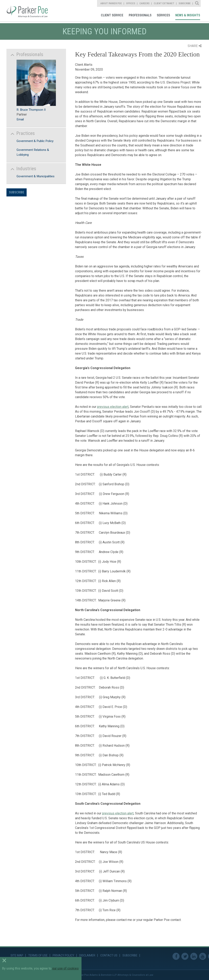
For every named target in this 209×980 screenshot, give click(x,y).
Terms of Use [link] (38, 955)
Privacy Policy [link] (63, 955)
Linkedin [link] (194, 956)
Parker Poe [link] (30, 11)
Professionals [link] (140, 15)
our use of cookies (65, 968)
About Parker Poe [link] (111, 3)
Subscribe (17, 192)
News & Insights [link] (188, 15)
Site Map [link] (17, 955)
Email (20, 119)
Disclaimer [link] (87, 955)
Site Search (197, 3)
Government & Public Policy (35, 141)
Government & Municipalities (36, 176)
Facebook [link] (176, 956)
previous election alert (113, 407)
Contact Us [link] (109, 955)
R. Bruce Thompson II (31, 110)
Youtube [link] (203, 956)
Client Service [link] (112, 15)
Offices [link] (131, 3)
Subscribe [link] (185, 3)
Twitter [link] (185, 956)
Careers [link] (144, 3)
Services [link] (163, 15)
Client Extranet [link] (164, 3)
